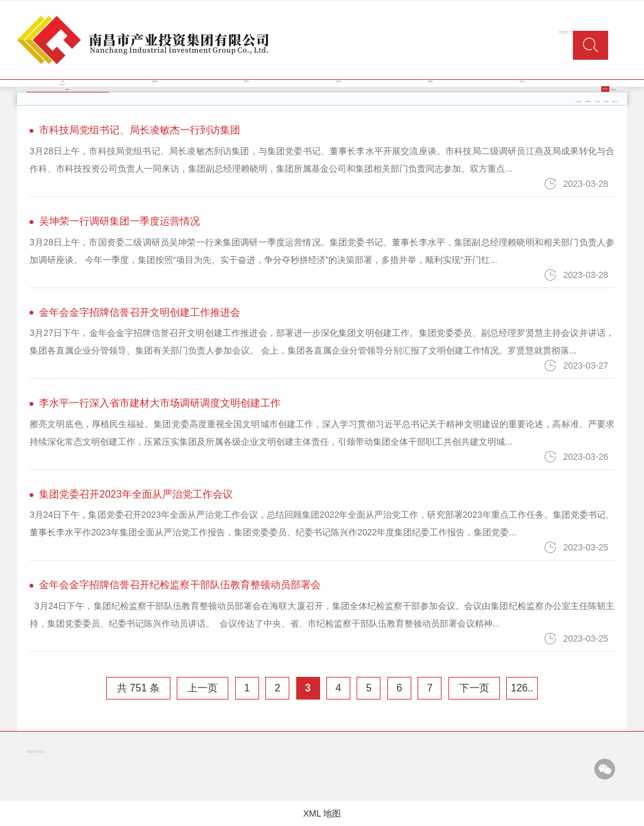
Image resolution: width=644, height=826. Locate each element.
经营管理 (338, 81)
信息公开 (63, 85)
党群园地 (430, 81)
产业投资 (579, 102)
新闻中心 (247, 81)
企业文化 (522, 81)
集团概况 (155, 81)
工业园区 (597, 102)
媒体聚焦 (613, 90)
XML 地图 (322, 813)
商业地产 (606, 102)
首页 (63, 81)
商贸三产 (615, 102)
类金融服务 (588, 102)
